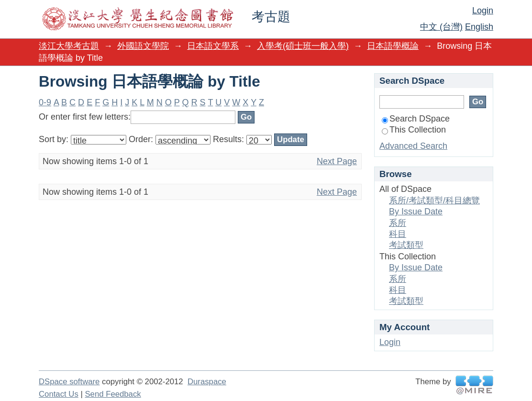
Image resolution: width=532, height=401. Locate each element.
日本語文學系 (213, 46)
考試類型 (406, 245)
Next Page (337, 161)
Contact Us (59, 394)
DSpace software (69, 382)
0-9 (45, 102)
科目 (398, 234)
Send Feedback (113, 394)
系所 (398, 223)
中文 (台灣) (441, 27)
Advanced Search (413, 146)
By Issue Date (416, 212)
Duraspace (207, 382)
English (479, 27)
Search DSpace (416, 119)
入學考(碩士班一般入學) (303, 46)
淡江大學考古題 (69, 46)
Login (483, 11)
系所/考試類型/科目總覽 (434, 200)
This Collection (414, 130)
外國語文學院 (143, 46)
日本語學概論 (393, 46)
